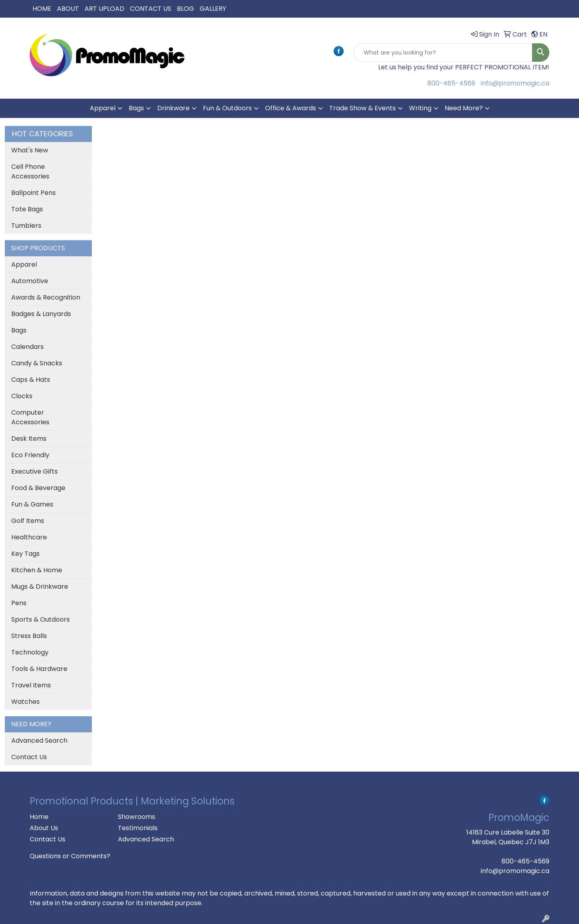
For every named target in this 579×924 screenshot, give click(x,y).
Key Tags (25, 554)
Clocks (22, 396)
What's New (30, 150)
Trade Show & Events (362, 108)
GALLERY (213, 9)
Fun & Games (32, 504)
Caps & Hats (31, 380)
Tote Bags (27, 209)
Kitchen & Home (37, 570)
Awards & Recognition (46, 297)
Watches (25, 702)
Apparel (103, 108)
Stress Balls (29, 636)
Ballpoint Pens (33, 193)
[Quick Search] (443, 53)
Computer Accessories (30, 417)
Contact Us (29, 757)
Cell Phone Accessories (30, 171)
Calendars (27, 347)
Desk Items (29, 439)
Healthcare (29, 537)
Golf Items (28, 521)
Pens (19, 603)
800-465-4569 (451, 83)
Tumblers (26, 226)
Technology (30, 652)
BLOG (185, 9)
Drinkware (173, 108)
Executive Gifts (34, 471)
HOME (42, 9)
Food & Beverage (38, 488)
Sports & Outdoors (40, 619)
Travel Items (31, 685)
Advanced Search (39, 741)
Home (39, 817)
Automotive (30, 281)
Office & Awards (291, 108)
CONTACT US (151, 9)
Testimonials (138, 828)
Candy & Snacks (37, 363)
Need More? (464, 108)
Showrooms (137, 817)
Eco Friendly (30, 455)
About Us (44, 828)
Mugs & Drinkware (40, 587)
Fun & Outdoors (227, 108)
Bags (136, 108)
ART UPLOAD (104, 9)
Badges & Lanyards (41, 314)
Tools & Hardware (39, 669)
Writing (420, 108)
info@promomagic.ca (515, 83)
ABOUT (68, 9)
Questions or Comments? (70, 856)
